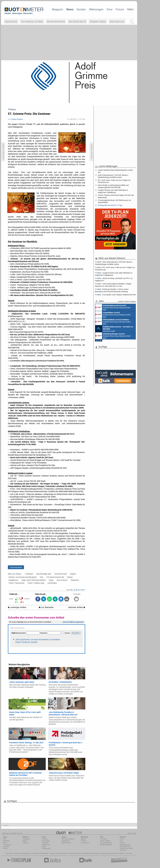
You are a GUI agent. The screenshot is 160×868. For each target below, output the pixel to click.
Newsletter (6, 841)
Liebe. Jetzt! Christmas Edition (33, 580)
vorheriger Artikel (17, 607)
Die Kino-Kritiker (105, 841)
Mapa (51, 580)
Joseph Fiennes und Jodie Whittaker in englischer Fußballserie (113, 191)
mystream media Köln (114, 329)
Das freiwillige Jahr (44, 574)
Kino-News (104, 839)
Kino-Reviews (85, 843)
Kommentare (16, 567)
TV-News (45, 839)
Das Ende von (117, 21)
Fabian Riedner (17, 119)
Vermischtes (46, 841)
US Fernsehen (44, 853)
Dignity (73, 574)
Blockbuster (77, 853)
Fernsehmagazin (26, 853)
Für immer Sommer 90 (55, 577)
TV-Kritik (83, 841)
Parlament (75, 580)
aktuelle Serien (95, 853)
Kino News (9, 853)
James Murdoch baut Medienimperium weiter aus (115, 171)
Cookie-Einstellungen (126, 848)
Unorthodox (52, 583)
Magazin (57, 9)
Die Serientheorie (56, 21)
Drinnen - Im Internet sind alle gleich (23, 577)
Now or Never (62, 580)
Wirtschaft (45, 843)
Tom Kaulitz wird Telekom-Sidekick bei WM (115, 295)
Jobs (121, 841)
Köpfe (44, 847)
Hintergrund (26, 839)
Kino (110, 9)
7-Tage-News (7, 845)
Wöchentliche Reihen (68, 839)
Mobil (5, 843)
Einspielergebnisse (106, 843)
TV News (52, 853)
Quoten (81, 9)
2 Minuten (29, 574)
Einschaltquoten (61, 853)
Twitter (5, 848)
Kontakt (122, 843)
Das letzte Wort (61, 574)
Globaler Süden (98, 21)
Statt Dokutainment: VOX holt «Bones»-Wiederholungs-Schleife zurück (113, 176)
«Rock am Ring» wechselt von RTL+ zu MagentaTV (114, 279)
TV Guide (70, 853)
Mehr (130, 9)
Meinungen (96, 9)
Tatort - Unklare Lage (36, 583)
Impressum (123, 850)
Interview (25, 843)
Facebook (6, 847)
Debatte (83, 839)
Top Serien (129, 853)
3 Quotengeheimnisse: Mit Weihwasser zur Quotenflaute (114, 201)
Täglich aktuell (66, 843)
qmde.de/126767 (79, 590)
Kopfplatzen (13, 580)
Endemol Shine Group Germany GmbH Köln (113, 307)
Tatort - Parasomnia (16, 583)
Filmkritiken (36, 853)
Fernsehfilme (86, 853)
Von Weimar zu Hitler (32, 21)
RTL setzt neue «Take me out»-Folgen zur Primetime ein (114, 181)
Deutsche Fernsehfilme (118, 853)
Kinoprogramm (105, 853)
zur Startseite (46, 607)
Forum (120, 9)
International (46, 845)
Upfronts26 (11, 21)
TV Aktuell (16, 853)
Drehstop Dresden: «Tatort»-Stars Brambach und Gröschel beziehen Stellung (112, 290)
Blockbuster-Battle (106, 845)
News (70, 9)
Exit (42, 577)
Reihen (25, 841)
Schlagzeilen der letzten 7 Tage (110, 205)
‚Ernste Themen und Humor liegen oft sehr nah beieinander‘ (116, 196)
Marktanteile (65, 841)
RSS (4, 839)
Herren (70, 577)
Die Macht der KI (77, 21)
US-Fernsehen (46, 848)
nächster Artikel (77, 607)
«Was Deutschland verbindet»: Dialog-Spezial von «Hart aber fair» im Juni (113, 285)
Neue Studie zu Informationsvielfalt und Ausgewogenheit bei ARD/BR (113, 186)
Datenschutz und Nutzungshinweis (125, 845)
